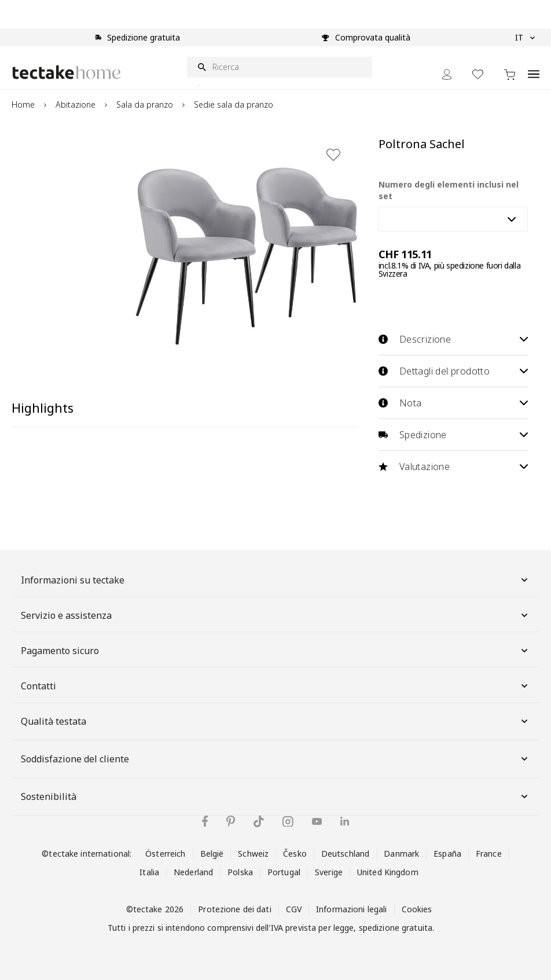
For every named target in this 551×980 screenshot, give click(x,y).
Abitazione (76, 104)
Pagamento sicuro (275, 651)
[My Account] (447, 74)
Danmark (401, 854)
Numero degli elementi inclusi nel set (449, 190)
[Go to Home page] (67, 72)
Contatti (275, 686)
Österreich (165, 854)
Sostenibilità (275, 797)
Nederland (193, 872)
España (447, 854)
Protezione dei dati (234, 909)
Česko (295, 854)
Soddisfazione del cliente (275, 759)
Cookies (417, 909)
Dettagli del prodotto (453, 371)
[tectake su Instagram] (288, 822)
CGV (294, 909)
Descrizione (453, 339)
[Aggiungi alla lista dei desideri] (333, 155)
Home (23, 104)
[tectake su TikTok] (259, 821)
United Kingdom (388, 872)
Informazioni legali (351, 909)
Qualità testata (275, 721)
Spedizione (453, 435)
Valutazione (453, 467)
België (212, 854)
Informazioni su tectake (275, 580)
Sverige (329, 872)
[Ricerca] (280, 67)
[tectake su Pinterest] (231, 821)
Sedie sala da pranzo (234, 104)
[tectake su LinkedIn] (345, 821)
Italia (149, 872)
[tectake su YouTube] (317, 821)
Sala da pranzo (145, 104)
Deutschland (345, 854)
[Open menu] (534, 68)
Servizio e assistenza (275, 615)
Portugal (284, 872)
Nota (453, 403)
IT (525, 38)
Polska (240, 872)
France (489, 854)
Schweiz (253, 854)
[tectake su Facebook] (205, 821)
